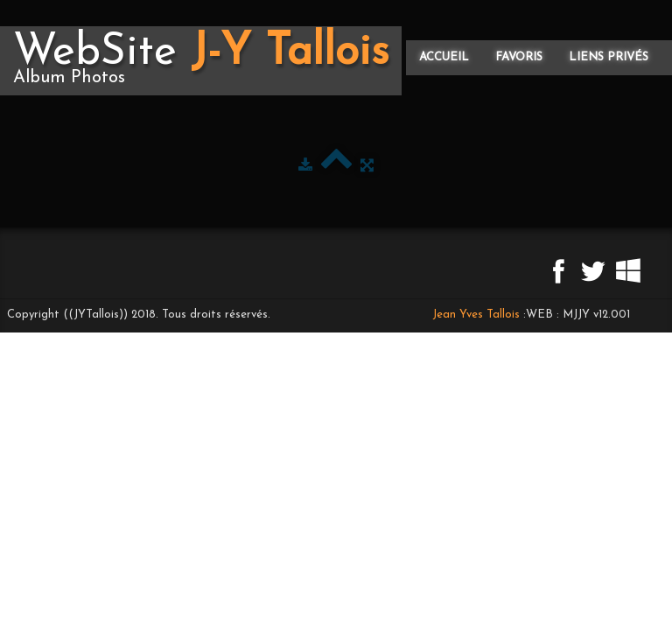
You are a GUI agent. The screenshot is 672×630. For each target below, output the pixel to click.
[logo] (201, 61)
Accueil (444, 57)
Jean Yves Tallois (476, 315)
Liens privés (609, 57)
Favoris (519, 57)
